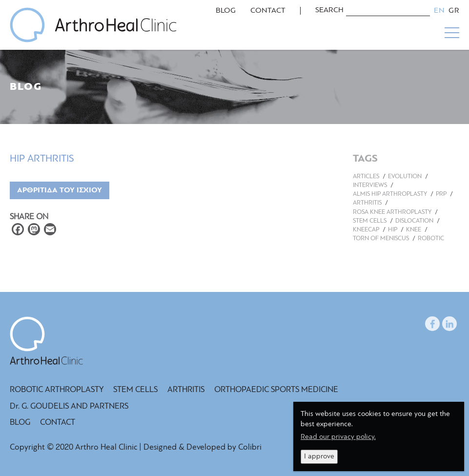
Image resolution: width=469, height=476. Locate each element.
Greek (454, 11)
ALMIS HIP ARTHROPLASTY (390, 194)
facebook (432, 322)
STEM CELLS (370, 221)
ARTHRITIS (367, 203)
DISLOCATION (414, 221)
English (439, 11)
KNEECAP (366, 230)
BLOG (226, 11)
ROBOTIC (431, 238)
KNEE (414, 230)
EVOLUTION (405, 176)
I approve (319, 457)
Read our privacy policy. (338, 437)
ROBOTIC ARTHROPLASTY (57, 390)
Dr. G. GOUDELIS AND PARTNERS (69, 406)
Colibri (250, 447)
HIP (393, 230)
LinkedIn (449, 322)
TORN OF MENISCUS (381, 238)
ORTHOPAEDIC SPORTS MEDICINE (276, 390)
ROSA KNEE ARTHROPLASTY (392, 212)
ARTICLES (366, 176)
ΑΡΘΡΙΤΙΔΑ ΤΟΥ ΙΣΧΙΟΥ (60, 190)
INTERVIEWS (370, 185)
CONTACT (268, 11)
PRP (441, 194)
